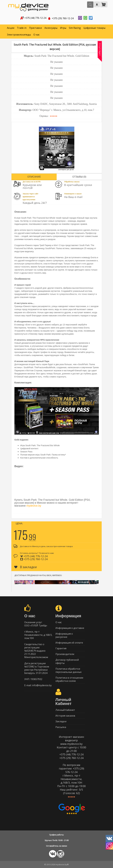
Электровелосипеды (19, 35)
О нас (36, 35)
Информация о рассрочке (64, 635)
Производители (65, 654)
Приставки (35, 28)
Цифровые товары (94, 28)
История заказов (65, 716)
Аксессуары (51, 28)
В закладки (26, 567)
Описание (34, 177)
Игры (63, 28)
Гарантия (61, 648)
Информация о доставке (70, 628)
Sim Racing (75, 28)
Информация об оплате (69, 643)
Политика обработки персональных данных (68, 670)
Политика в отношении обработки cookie (69, 679)
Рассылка (61, 727)
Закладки (61, 721)
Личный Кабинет (65, 710)
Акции (11, 28)
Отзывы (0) (79, 177)
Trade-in (22, 28)
